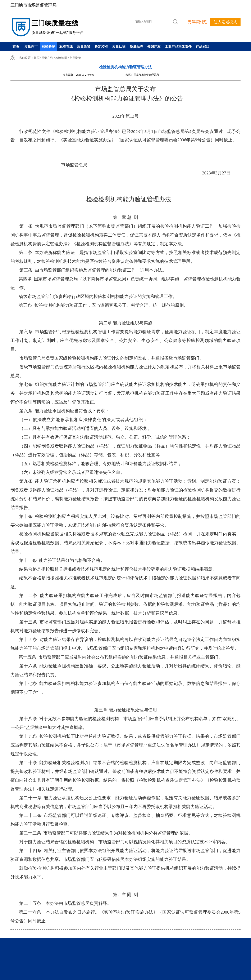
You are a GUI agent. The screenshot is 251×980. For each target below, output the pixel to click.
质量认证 (119, 47)
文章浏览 (75, 58)
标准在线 (66, 47)
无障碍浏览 (197, 22)
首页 (16, 47)
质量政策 (84, 47)
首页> (37, 58)
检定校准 (101, 47)
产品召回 (202, 47)
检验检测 (49, 47)
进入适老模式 (225, 22)
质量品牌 (136, 47)
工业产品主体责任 (178, 47)
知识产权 (154, 47)
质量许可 (31, 47)
